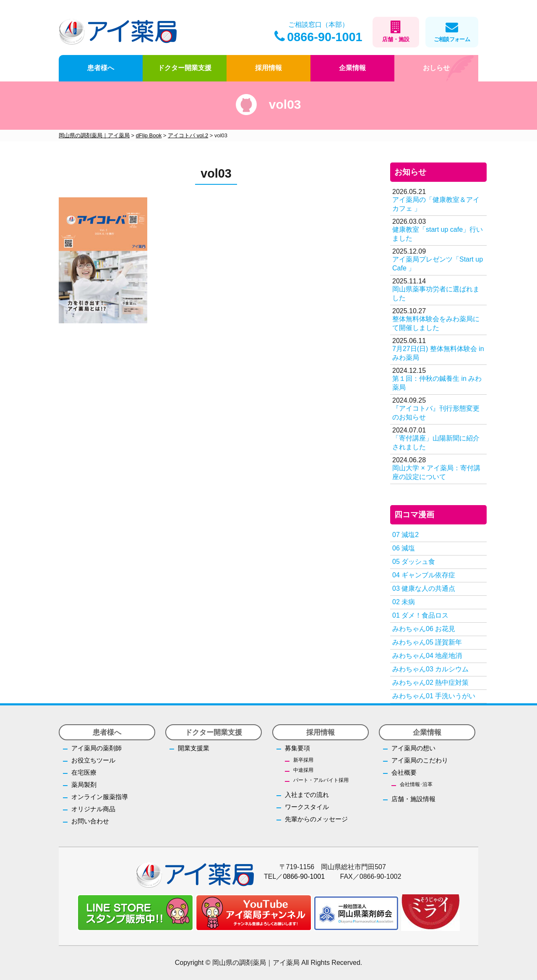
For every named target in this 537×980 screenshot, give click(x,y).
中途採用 (303, 770)
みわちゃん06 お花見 (424, 629)
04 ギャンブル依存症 (424, 575)
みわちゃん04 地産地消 (427, 656)
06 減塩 (404, 548)
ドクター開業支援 (185, 68)
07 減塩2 (405, 535)
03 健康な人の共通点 (424, 588)
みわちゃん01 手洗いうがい (434, 696)
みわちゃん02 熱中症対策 (430, 683)
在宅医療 (84, 772)
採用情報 (268, 68)
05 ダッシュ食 (414, 562)
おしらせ (436, 68)
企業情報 (352, 68)
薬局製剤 (84, 785)
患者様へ (101, 68)
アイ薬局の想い (413, 748)
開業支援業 (194, 748)
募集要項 (297, 748)
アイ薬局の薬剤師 (96, 748)
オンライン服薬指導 (100, 797)
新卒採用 (303, 760)
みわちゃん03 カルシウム (430, 669)
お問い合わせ (90, 821)
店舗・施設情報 (413, 799)
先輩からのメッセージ (316, 819)
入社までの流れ (307, 795)
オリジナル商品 (93, 809)
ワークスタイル (307, 807)
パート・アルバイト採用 (321, 780)
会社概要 (404, 772)
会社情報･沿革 (416, 784)
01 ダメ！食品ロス (420, 615)
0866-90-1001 (318, 37)
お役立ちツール (93, 760)
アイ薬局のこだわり (420, 760)
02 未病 (404, 602)
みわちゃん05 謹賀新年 (427, 642)
